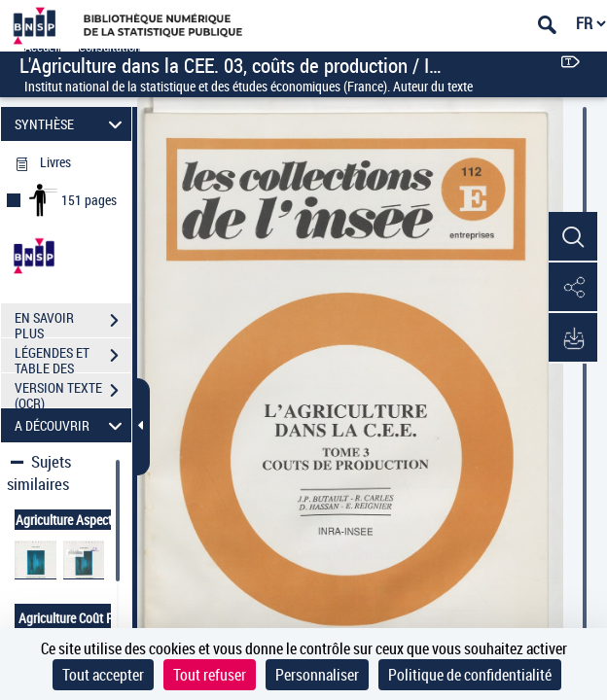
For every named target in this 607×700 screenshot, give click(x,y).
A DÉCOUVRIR (71, 425)
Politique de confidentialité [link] (470, 675)
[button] (573, 237)
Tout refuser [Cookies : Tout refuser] (210, 675)
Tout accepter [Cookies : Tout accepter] (103, 675)
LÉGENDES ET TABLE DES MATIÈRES (73, 358)
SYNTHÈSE (71, 124)
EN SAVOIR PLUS (73, 323)
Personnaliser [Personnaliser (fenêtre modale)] (317, 675)
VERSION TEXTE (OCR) (73, 393)
